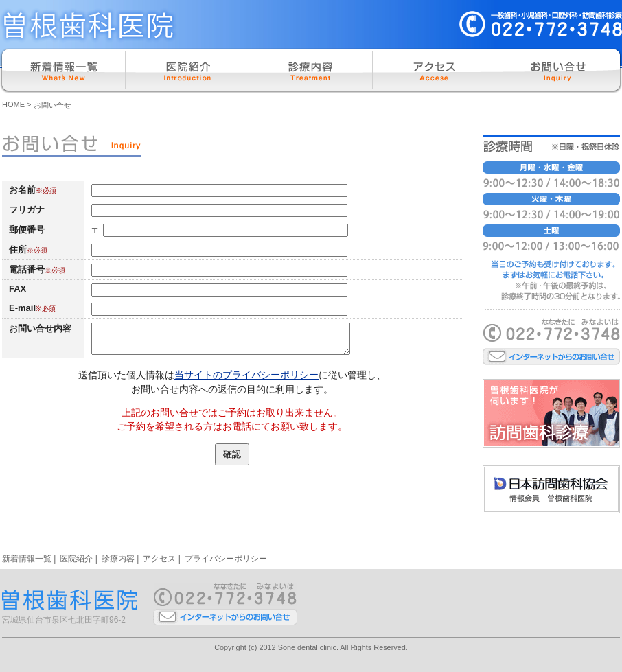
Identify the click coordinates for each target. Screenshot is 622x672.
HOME (13, 104)
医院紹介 (76, 559)
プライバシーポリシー (226, 559)
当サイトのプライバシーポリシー (246, 375)
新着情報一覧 (27, 559)
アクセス (159, 559)
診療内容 (118, 559)
